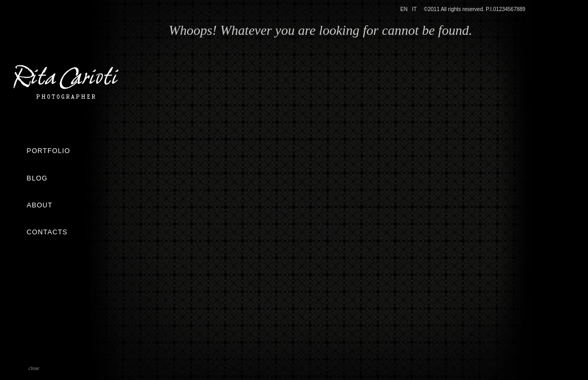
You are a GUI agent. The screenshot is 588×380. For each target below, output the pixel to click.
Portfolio (49, 151)
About (40, 205)
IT (414, 9)
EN (404, 9)
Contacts (47, 232)
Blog (37, 178)
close (34, 368)
